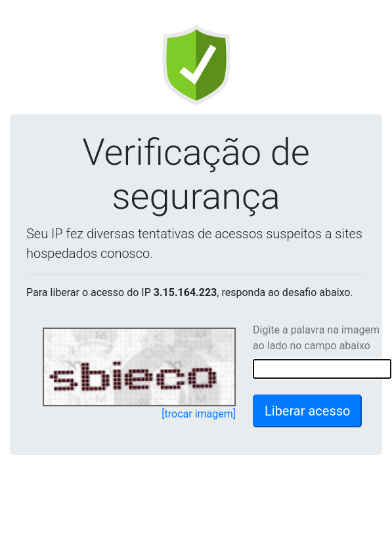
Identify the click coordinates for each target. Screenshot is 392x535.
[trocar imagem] (199, 414)
